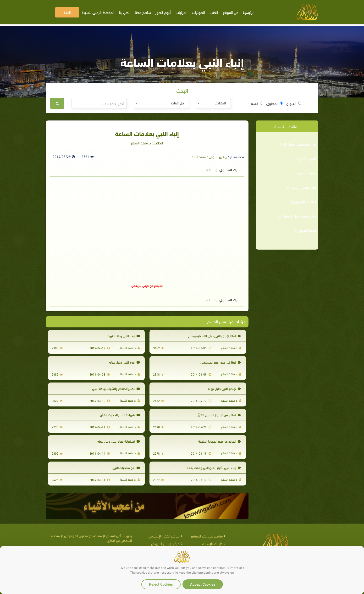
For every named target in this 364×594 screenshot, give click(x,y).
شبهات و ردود (306, 173)
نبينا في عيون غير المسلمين (221, 362)
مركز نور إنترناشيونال (165, 543)
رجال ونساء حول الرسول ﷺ (297, 216)
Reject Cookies (161, 584)
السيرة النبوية (306, 158)
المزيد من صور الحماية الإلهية (220, 441)
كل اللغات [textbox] (178, 103)
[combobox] (213, 103)
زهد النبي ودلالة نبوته (123, 336)
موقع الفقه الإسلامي (164, 536)
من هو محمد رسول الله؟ (298, 144)
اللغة (67, 12)
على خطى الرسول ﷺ (301, 187)
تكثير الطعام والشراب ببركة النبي (116, 388)
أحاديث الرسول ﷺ (303, 201)
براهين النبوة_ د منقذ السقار (208, 156)
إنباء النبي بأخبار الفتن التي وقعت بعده (214, 467)
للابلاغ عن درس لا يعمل (147, 285)
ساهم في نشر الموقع (207, 536)
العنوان (294, 103)
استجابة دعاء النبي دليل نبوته (119, 441)
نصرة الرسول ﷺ (304, 230)
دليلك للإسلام (212, 543)
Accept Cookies (203, 584)
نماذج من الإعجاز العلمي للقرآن (219, 415)
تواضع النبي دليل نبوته (225, 388)
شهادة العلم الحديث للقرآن (120, 415)
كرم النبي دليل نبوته (124, 362)
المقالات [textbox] (220, 103)
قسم (257, 103)
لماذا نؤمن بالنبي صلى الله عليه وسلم (215, 336)
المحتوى (275, 103)
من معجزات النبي (126, 467)
